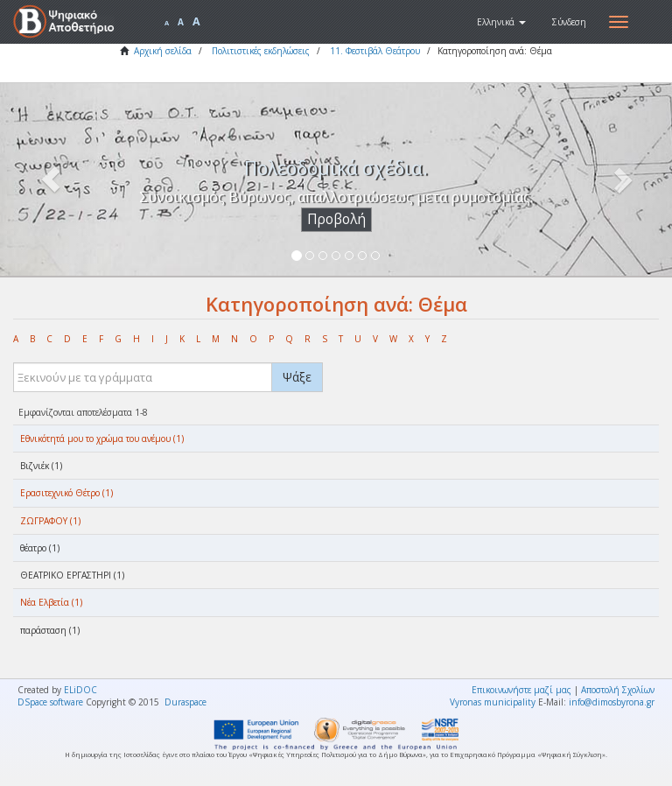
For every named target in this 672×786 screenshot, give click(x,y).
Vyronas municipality (493, 702)
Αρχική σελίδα (163, 51)
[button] (501, 22)
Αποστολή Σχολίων (618, 690)
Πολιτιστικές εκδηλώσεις (261, 51)
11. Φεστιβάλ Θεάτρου (375, 51)
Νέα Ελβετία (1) (51, 602)
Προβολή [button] (336, 219)
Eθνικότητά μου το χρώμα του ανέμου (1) (102, 439)
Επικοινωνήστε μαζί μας (521, 690)
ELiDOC (80, 690)
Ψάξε (297, 377)
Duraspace (185, 702)
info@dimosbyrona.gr (612, 702)
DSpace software (50, 702)
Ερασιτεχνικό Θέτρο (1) (66, 493)
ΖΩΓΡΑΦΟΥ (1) (50, 521)
